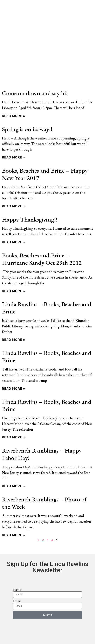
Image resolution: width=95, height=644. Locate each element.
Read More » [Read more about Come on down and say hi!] (14, 102)
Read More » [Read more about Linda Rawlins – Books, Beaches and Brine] (14, 326)
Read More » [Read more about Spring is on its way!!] (14, 143)
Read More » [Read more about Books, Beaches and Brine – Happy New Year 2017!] (14, 192)
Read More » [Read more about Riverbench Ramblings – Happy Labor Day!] (14, 472)
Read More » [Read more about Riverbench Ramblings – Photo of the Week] (14, 521)
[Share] (18, 637)
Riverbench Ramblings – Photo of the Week (44, 489)
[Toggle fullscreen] (11, 637)
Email (17, 587)
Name (17, 576)
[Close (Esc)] (25, 637)
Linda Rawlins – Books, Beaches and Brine (47, 294)
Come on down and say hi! (35, 79)
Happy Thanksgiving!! (30, 205)
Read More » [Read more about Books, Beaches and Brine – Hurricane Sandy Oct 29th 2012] (14, 277)
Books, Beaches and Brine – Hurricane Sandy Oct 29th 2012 (42, 245)
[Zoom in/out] (3, 637)
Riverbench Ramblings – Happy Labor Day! (42, 440)
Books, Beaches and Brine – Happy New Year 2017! (45, 160)
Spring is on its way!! (27, 115)
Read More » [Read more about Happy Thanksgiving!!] (14, 228)
